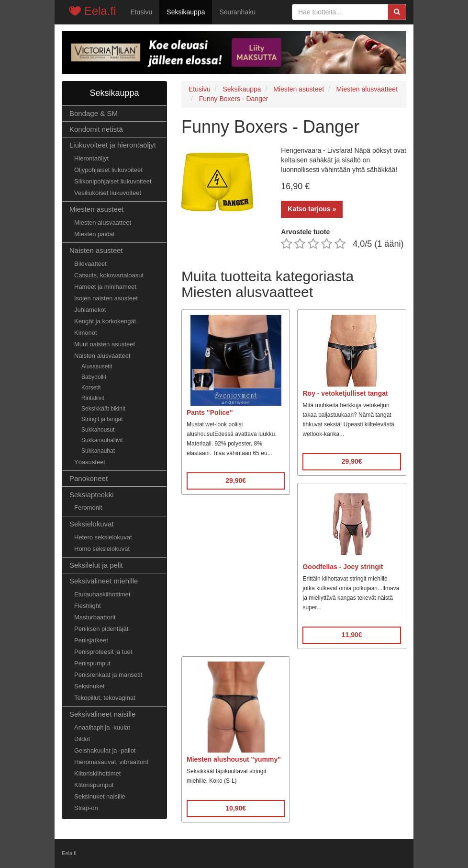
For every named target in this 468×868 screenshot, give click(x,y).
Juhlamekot (90, 310)
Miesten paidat (94, 234)
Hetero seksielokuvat (103, 537)
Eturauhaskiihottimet (102, 594)
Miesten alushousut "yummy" (234, 759)
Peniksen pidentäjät (101, 629)
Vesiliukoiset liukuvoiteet (108, 193)
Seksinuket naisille (100, 796)
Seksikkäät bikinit (103, 409)
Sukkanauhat (98, 451)
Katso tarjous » (312, 209)
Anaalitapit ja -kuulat (102, 727)
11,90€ (352, 635)
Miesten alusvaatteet (103, 223)
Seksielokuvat (92, 524)
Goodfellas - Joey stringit (343, 567)
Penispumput (92, 663)
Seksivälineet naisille (102, 714)
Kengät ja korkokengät (105, 321)
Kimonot (86, 333)
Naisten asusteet (96, 250)
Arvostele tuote (305, 232)
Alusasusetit (97, 366)
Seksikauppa (186, 12)
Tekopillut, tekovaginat (105, 698)
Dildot (82, 739)
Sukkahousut (98, 430)
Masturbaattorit (95, 617)
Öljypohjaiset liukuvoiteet (108, 170)
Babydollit (94, 377)
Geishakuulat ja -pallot (105, 750)
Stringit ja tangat (102, 419)
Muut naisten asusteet (105, 344)
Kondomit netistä (96, 129)
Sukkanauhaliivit (102, 440)
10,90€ (236, 808)
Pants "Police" (210, 412)
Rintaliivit (93, 398)
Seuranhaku (237, 12)
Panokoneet (89, 478)
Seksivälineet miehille (104, 581)
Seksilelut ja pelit (96, 565)
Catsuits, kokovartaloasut (109, 275)
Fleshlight (88, 606)
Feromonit (88, 508)
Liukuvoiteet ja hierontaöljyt (113, 145)
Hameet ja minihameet (105, 287)
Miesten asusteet (96, 209)
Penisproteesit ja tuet (103, 652)
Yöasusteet (90, 462)
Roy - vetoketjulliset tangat (345, 393)
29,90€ (236, 480)
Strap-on (86, 808)
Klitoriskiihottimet (97, 773)
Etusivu (141, 12)
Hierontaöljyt (91, 158)
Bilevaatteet (90, 264)
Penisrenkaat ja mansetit (108, 675)
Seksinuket (89, 686)
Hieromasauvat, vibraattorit (111, 762)
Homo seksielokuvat (102, 549)
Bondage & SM (94, 113)
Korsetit (91, 388)
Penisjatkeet (91, 640)
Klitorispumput (94, 785)
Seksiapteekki (92, 495)
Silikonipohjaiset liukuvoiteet (113, 181)
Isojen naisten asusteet (106, 298)
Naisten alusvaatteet (102, 356)
